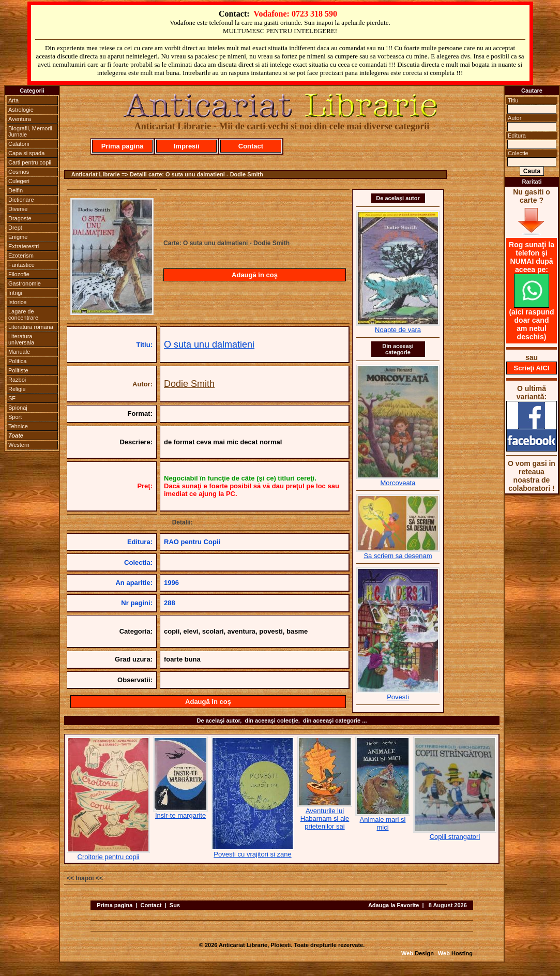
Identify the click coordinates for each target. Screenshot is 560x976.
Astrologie (21, 110)
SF (12, 398)
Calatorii (19, 144)
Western (19, 445)
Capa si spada (26, 153)
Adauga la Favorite (393, 905)
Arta (13, 100)
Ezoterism (21, 256)
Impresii (187, 146)
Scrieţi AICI (532, 368)
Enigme (18, 237)
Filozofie (19, 274)
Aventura (20, 119)
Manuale (19, 352)
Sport (15, 417)
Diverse (18, 209)
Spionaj (18, 408)
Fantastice (21, 265)
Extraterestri (24, 246)
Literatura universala (21, 339)
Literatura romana (31, 327)
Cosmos (19, 172)
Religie (17, 389)
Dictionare (21, 200)
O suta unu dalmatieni (209, 344)
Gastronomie (25, 283)
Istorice (17, 302)
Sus (175, 905)
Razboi (17, 380)
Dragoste (20, 218)
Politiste (18, 370)
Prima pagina (115, 905)
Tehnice (18, 426)
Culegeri (19, 181)
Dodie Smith (189, 384)
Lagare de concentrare (23, 314)
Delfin (16, 190)
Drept (15, 228)
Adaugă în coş (255, 275)
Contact (251, 146)
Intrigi (15, 293)
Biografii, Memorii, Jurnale (31, 131)
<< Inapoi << (85, 878)
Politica (17, 361)
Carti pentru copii (30, 162)
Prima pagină (123, 146)
